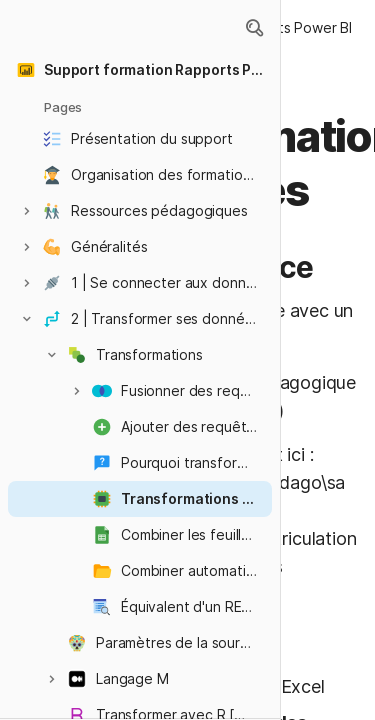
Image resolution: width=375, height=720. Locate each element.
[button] (254, 28)
